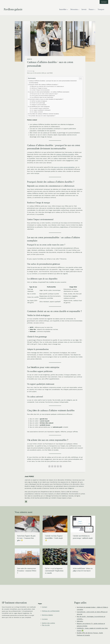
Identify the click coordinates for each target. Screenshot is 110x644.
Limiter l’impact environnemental (41, 90)
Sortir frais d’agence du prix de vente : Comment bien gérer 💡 (26, 538)
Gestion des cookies (48, 623)
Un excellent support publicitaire (40, 108)
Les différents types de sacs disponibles (42, 97)
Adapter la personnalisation (39, 105)
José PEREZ (50, 73)
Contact (104, 2)
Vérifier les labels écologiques (39, 101)
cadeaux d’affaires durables (65, 154)
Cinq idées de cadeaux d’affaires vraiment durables (44, 114)
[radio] (49, 467)
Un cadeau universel (37, 112)
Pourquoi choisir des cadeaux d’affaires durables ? (44, 85)
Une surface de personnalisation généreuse (43, 96)
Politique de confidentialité (51, 611)
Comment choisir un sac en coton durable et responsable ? (46, 99)
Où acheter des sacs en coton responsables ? (42, 116)
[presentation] (27, 524)
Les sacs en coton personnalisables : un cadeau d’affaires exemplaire (49, 92)
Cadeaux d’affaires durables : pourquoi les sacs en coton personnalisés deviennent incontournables (53, 82)
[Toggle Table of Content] (80, 78)
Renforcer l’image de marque (39, 88)
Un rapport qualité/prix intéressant (41, 110)
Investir (84, 9)
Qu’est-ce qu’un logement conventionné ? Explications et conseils (54, 571)
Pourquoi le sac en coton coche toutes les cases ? (45, 94)
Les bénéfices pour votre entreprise (39, 107)
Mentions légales (47, 615)
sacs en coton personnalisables (64, 167)
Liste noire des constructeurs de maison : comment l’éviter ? (27, 571)
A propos (45, 619)
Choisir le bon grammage (38, 103)
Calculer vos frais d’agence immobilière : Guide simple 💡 (54, 538)
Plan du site (46, 625)
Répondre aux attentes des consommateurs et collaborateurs (48, 86)
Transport (101, 9)
